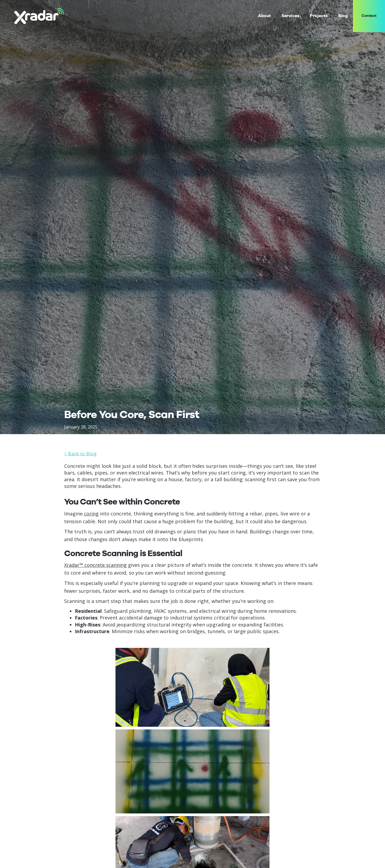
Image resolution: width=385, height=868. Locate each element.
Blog (343, 16)
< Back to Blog (80, 454)
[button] (290, 16)
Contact (369, 16)
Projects (319, 16)
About (265, 16)
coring (91, 514)
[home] (39, 16)
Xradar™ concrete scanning (95, 565)
